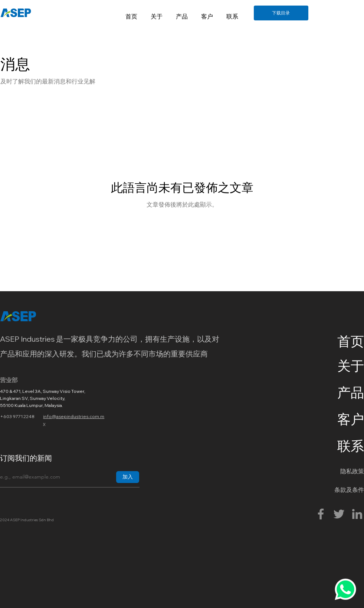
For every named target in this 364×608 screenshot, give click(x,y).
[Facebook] (321, 514)
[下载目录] (281, 13)
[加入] (128, 477)
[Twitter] (339, 514)
